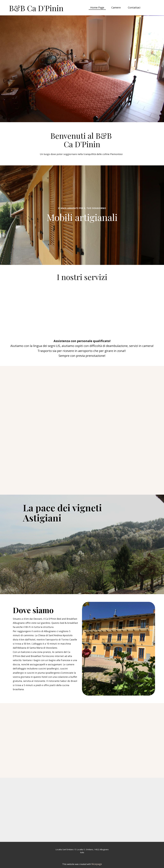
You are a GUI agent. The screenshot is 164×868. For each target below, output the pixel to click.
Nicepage (97, 864)
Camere (116, 8)
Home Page (97, 8)
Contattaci (134, 8)
